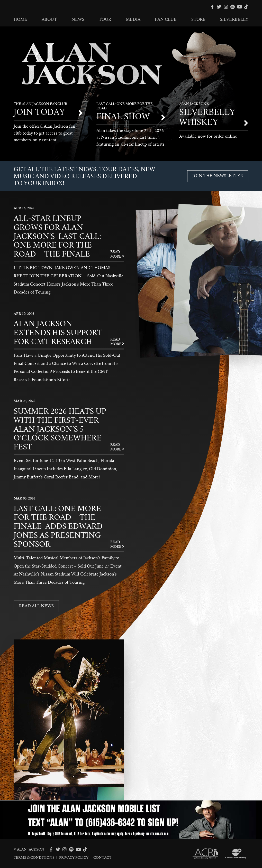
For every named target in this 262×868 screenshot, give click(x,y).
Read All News (36, 606)
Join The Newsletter (218, 176)
